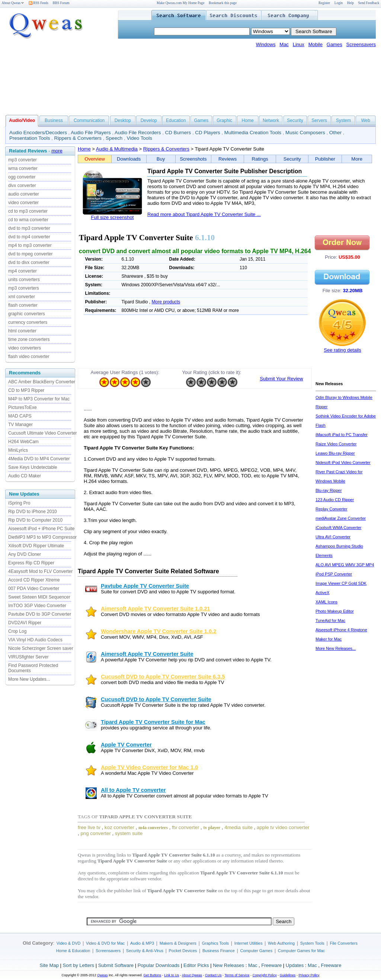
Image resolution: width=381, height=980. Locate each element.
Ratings (260, 159)
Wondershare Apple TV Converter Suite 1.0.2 (159, 631)
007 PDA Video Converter (34, 589)
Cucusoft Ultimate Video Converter (43, 433)
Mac (284, 44)
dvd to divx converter (29, 262)
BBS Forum (61, 3)
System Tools (312, 943)
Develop (149, 120)
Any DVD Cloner (25, 554)
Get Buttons (153, 975)
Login (339, 3)
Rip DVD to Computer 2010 (35, 520)
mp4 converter (23, 271)
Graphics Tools (215, 943)
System (343, 120)
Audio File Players (91, 133)
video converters (25, 348)
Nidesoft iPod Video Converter (343, 462)
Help (350, 3)
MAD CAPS (20, 416)
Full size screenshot (113, 217)
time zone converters (29, 339)
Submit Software (116, 965)
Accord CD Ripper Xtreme (34, 580)
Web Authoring (281, 943)
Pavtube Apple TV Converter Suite (145, 586)
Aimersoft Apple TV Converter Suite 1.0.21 (155, 609)
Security (295, 120)
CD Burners (178, 133)
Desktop (123, 120)
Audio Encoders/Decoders (38, 133)
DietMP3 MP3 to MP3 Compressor (42, 537)
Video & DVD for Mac (105, 943)
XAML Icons (326, 602)
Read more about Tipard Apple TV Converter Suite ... (204, 214)
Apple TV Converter (126, 745)
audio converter (24, 194)
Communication (89, 120)
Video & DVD (69, 943)
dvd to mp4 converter (29, 237)
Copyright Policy (265, 975)
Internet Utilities (249, 943)
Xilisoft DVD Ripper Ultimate (36, 546)
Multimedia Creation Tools (253, 133)
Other (335, 133)
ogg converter (22, 177)
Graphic (224, 120)
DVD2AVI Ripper (25, 623)
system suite (129, 833)
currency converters (28, 322)
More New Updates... (29, 679)
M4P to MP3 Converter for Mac (39, 399)
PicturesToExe (23, 407)
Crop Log (17, 631)
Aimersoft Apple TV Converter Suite (147, 654)
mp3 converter (23, 160)
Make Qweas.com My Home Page (180, 3)
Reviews (228, 159)
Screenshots (193, 159)
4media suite (238, 827)
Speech (114, 138)
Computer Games (256, 951)
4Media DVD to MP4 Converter (39, 459)
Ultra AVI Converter (333, 537)
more (57, 151)
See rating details (342, 350)
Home (248, 120)
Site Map (49, 965)
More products (166, 302)
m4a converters (153, 828)
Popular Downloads (159, 965)
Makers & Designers (178, 943)
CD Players (207, 133)
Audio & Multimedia (117, 149)
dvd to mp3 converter (29, 228)
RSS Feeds (39, 3)
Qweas (102, 975)
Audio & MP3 (142, 943)
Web (365, 120)
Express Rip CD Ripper (31, 563)
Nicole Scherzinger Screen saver (41, 648)
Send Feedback (369, 3)
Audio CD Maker (25, 476)
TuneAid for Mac (330, 620)
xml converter (22, 297)
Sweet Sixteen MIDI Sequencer (39, 597)
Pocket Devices (183, 951)
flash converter (23, 305)
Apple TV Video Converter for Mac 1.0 (149, 767)
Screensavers (361, 44)
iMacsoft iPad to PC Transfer (342, 435)
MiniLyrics (18, 450)
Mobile (316, 44)
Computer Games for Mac (302, 951)
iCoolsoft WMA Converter (338, 528)
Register (324, 3)
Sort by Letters (78, 965)
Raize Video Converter (336, 444)
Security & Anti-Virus (145, 951)
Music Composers (305, 133)
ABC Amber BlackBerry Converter (42, 382)
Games (334, 44)
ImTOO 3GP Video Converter (37, 606)
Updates (295, 965)
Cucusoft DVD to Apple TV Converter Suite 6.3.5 (163, 677)
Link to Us (172, 975)
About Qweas (13, 3)
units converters (24, 280)
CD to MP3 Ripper (26, 390)
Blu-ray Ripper (329, 490)
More (357, 159)
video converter (23, 203)
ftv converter (185, 827)
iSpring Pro (19, 503)
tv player (212, 828)
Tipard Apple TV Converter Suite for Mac (153, 722)
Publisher (325, 159)
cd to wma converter (28, 220)
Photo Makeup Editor (335, 611)
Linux (299, 44)
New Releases (228, 965)
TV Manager (20, 425)
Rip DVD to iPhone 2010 (33, 512)
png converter (96, 833)
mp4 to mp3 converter (30, 245)
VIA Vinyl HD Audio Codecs (35, 640)
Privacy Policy (309, 975)
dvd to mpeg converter (30, 254)
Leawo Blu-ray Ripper (335, 453)
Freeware (271, 965)
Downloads (129, 159)
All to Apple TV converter (133, 790)
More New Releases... (336, 648)
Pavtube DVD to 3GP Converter (40, 614)
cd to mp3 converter (28, 211)
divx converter (22, 186)
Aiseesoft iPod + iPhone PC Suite (41, 529)
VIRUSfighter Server (28, 657)
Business (54, 120)
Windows (266, 44)
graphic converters (27, 314)
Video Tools (139, 138)
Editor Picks (196, 965)
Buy (161, 159)
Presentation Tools (30, 138)
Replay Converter (332, 509)
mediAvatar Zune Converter (341, 518)
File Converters (344, 943)
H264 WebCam (23, 442)
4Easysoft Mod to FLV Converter (40, 571)
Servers (319, 120)
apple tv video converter (283, 827)
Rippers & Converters (78, 138)
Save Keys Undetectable (33, 467)
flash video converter (29, 357)
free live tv (89, 827)
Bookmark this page (223, 3)
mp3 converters (24, 288)
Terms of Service (237, 975)
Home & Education (73, 951)
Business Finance (219, 951)
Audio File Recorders (138, 133)
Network (271, 120)
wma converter (23, 168)
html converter (22, 331)
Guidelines (288, 975)
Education (176, 120)
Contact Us (213, 975)
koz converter (119, 827)
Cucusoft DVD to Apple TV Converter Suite (156, 699)
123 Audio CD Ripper (335, 500)
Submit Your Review (281, 379)
